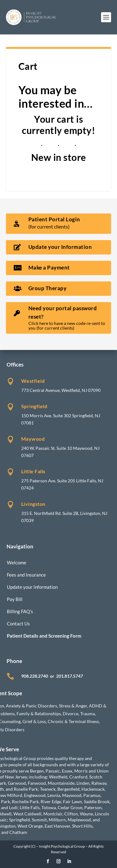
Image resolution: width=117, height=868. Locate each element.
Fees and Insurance (26, 575)
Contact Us (18, 624)
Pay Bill (15, 599)
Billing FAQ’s (20, 611)
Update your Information (32, 587)
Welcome (17, 562)
